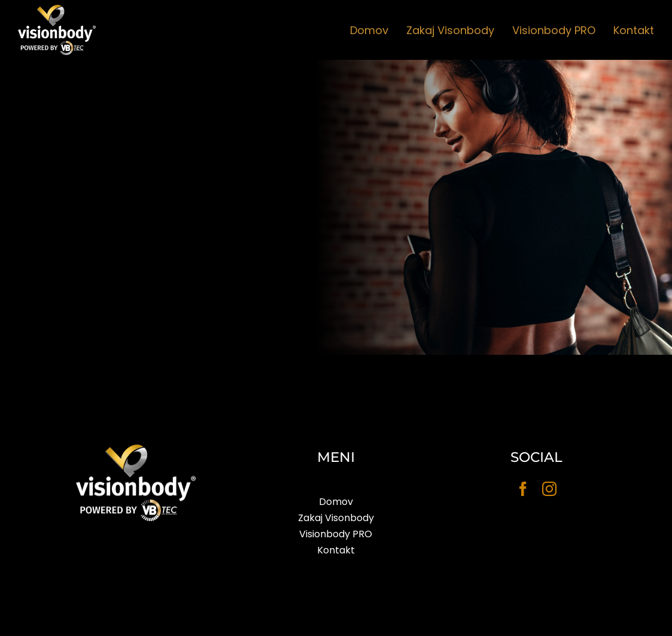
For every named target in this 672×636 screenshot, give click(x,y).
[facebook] (523, 489)
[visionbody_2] (57, 10)
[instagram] (549, 489)
